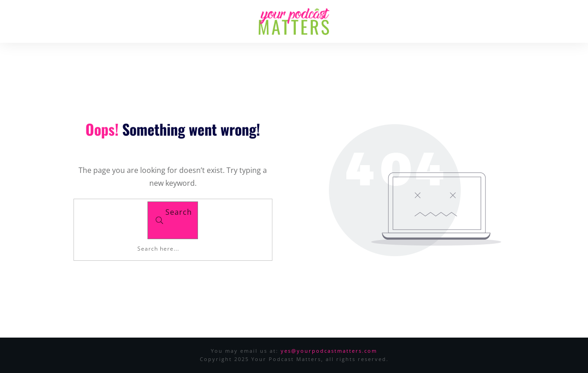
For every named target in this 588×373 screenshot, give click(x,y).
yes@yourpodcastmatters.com (329, 351)
